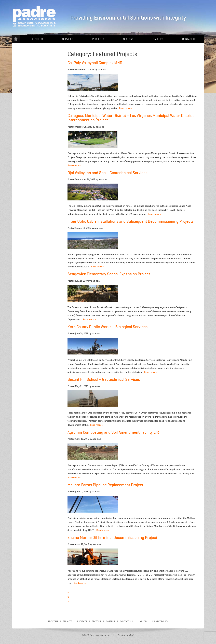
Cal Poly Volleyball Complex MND (95, 63)
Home (16, 39)
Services (68, 39)
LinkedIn (143, 621)
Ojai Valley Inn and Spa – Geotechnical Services (107, 173)
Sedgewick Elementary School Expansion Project (109, 274)
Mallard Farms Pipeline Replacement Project (105, 485)
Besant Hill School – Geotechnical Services (104, 380)
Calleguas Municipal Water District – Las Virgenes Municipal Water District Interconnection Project (131, 118)
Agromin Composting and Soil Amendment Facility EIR (113, 432)
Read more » (126, 108)
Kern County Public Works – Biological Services (107, 327)
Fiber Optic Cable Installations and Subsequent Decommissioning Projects (131, 221)
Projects (98, 39)
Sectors (128, 39)
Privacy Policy (160, 621)
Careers (158, 39)
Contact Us (189, 39)
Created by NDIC (126, 635)
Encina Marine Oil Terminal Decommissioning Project (112, 538)
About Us (37, 39)
